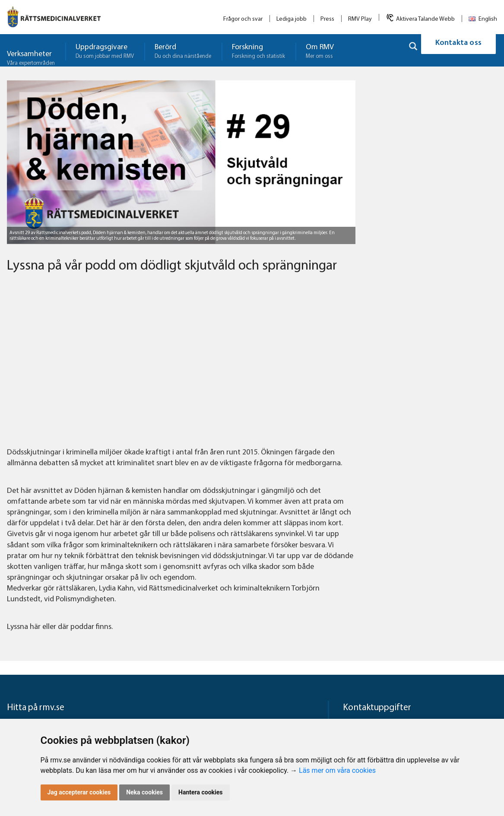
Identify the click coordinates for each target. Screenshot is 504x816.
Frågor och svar (243, 19)
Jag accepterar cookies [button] (79, 792)
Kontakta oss (458, 50)
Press (327, 19)
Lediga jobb (292, 19)
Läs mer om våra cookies (337, 770)
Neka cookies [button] (144, 792)
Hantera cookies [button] (200, 792)
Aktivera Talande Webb (425, 19)
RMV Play (360, 19)
